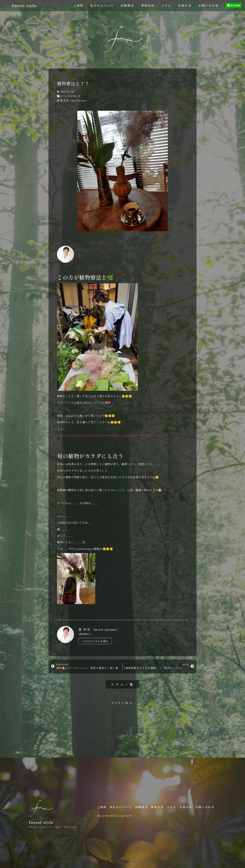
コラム (166, 6)
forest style (24, 6)
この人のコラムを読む (95, 641)
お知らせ (185, 6)
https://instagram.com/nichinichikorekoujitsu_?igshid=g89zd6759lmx (105, 435)
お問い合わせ (209, 6)
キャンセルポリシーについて (115, 816)
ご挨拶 (78, 6)
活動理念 (127, 6)
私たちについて (102, 6)
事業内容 (148, 6)
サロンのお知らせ (70, 96)
